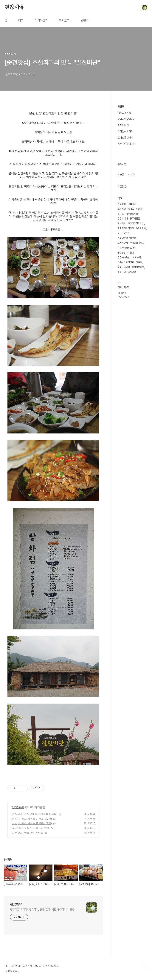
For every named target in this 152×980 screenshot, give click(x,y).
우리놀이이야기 (125, 131)
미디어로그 (41, 20)
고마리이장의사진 (126, 228)
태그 (21, 20)
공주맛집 (122, 204)
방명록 (85, 20)
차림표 (121, 106)
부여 (120, 272)
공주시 (127, 233)
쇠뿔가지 (140, 209)
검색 (136, 7)
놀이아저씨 (141, 228)
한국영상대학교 (137, 243)
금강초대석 (123, 219)
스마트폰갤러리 (125, 138)
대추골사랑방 (130, 272)
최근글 (121, 175)
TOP (145, 967)
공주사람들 (135, 219)
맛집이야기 (18, 807)
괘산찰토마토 (138, 267)
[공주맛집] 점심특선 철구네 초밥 (30, 828)
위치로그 (64, 20)
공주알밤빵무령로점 (127, 238)
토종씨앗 (122, 209)
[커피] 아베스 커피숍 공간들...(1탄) (32, 823)
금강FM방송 (123, 257)
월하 (120, 267)
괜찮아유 (14, 7)
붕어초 (131, 209)
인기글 (131, 175)
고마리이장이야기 (126, 119)
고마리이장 (136, 257)
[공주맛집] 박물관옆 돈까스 (27, 833)
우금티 (127, 267)
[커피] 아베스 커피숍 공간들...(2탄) (32, 819)
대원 (120, 233)
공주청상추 (123, 253)
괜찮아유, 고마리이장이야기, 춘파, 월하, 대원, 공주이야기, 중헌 (42, 909)
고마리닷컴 (123, 243)
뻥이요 (121, 214)
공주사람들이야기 (126, 144)
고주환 (139, 262)
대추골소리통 (124, 113)
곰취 (132, 253)
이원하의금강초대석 (127, 248)
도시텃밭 (122, 223)
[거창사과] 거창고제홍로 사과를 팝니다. (34, 814)
